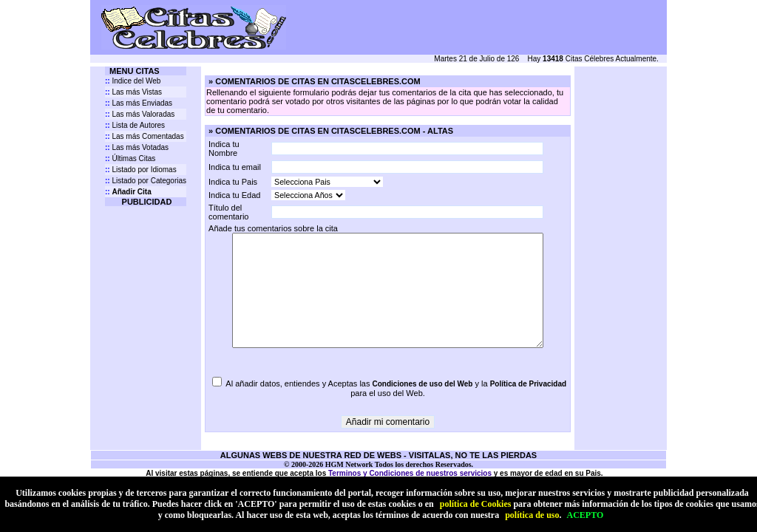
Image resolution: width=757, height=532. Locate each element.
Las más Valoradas (140, 114)
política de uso (532, 515)
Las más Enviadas (139, 103)
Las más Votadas (137, 147)
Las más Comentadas (145, 136)
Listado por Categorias (146, 181)
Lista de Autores (135, 125)
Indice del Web (133, 81)
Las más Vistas (133, 92)
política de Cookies (476, 504)
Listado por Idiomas (141, 170)
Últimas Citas (130, 158)
